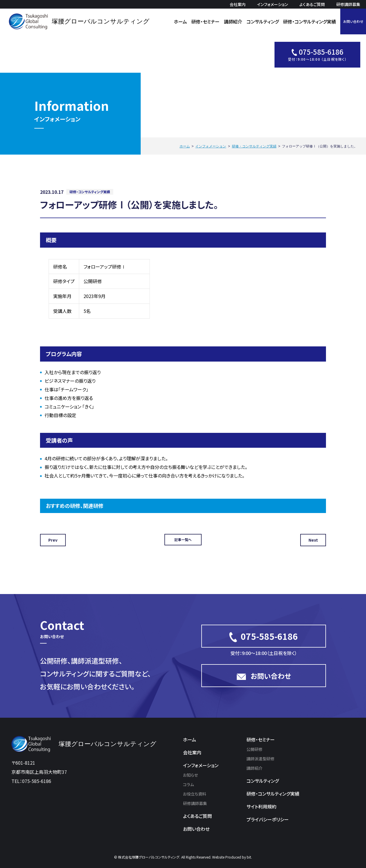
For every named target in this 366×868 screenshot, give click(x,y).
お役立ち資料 (195, 794)
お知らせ (190, 775)
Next (313, 540)
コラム (188, 784)
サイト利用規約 (261, 806)
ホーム (180, 21)
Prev (53, 540)
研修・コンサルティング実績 (310, 21)
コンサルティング (263, 21)
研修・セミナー (205, 21)
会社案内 (238, 4)
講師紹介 (233, 21)
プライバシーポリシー (268, 819)
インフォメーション (272, 4)
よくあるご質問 (312, 4)
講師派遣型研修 (260, 759)
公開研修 (254, 749)
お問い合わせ (353, 21)
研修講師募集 (348, 4)
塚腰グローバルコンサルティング (101, 21)
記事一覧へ (183, 539)
